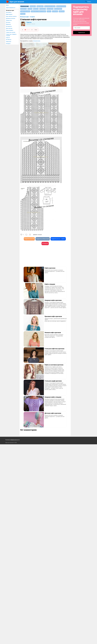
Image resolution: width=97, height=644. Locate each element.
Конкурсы (8, 44)
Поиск (89, 2)
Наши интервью (10, 30)
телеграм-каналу (37, 41)
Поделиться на (58, 239)
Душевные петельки (11, 18)
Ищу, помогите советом (11, 16)
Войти (7, 5)
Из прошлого (9, 26)
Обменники (9, 42)
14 (23, 235)
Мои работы (9, 12)
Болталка (8, 22)
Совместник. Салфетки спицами (11, 35)
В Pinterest (45, 243)
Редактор (29, 22)
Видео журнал (9, 14)
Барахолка (8, 24)
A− (23, 30)
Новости (8, 38)
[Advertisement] (33, 258)
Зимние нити (9, 20)
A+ (32, 30)
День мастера (9, 28)
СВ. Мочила (9, 40)
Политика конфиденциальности (12, 440)
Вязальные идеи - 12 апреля (27, 17)
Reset (36, 30)
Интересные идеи (10, 10)
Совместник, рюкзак (11, 32)
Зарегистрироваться (11, 8)
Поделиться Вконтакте (43, 239)
